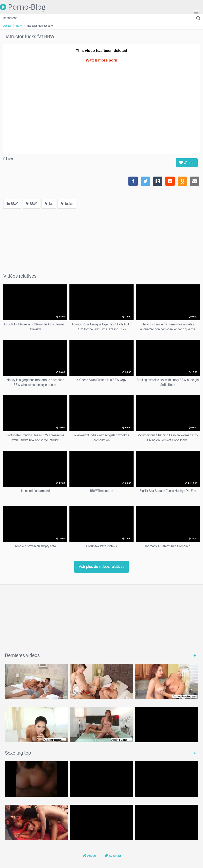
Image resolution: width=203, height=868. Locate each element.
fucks (67, 204)
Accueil (7, 26)
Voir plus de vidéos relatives (102, 566)
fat (49, 204)
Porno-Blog (23, 7)
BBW (19, 26)
